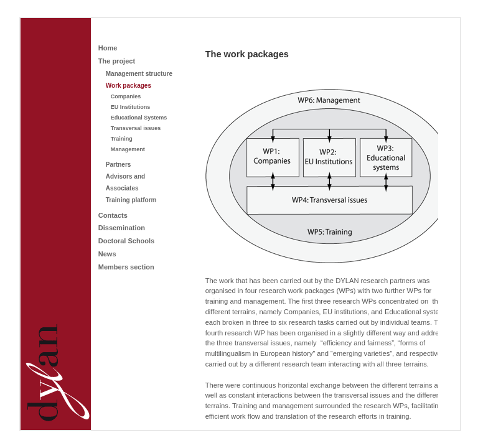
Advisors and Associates (125, 182)
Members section (126, 267)
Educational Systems (139, 118)
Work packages (129, 86)
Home (108, 48)
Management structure (139, 74)
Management (128, 149)
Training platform (131, 200)
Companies (126, 96)
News (107, 254)
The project (117, 61)
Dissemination (122, 228)
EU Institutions (131, 107)
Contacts (113, 215)
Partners (119, 165)
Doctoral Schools (126, 241)
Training (122, 139)
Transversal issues (136, 128)
